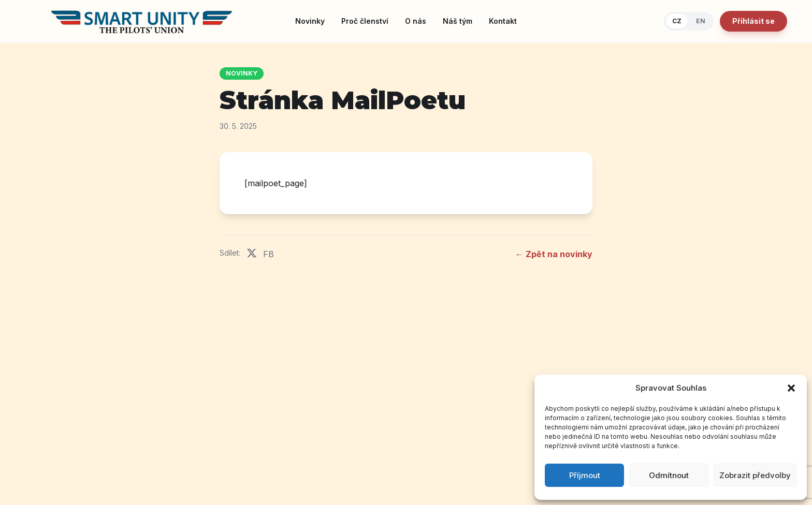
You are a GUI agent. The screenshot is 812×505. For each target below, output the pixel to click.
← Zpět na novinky (554, 254)
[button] (791, 388)
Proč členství (365, 21)
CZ (677, 21)
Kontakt (503, 21)
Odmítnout (669, 475)
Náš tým (458, 21)
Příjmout (585, 475)
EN (701, 21)
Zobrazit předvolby (755, 475)
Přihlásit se (753, 21)
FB (269, 254)
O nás (416, 21)
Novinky (310, 21)
